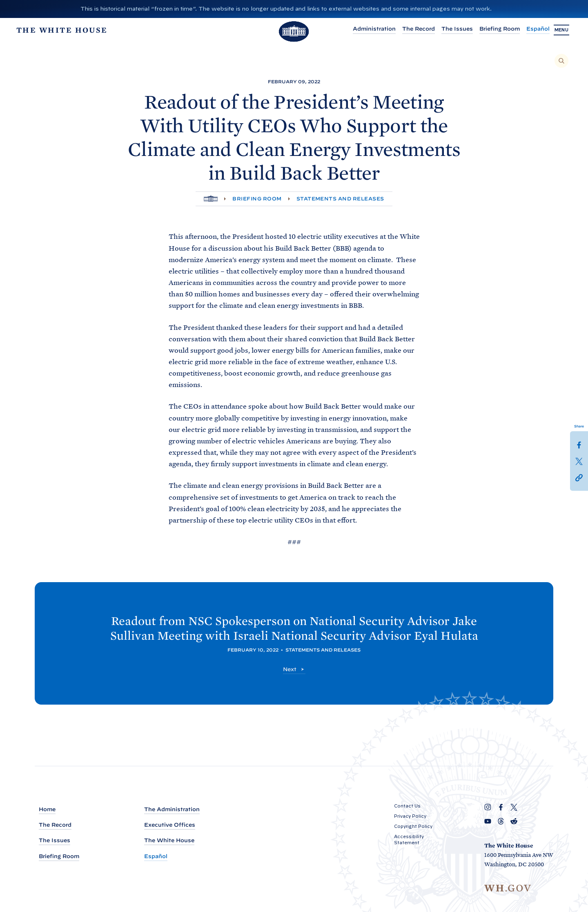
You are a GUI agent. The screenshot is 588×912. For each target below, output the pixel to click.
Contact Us (407, 806)
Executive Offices (170, 825)
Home (47, 810)
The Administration (172, 810)
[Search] (561, 61)
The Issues (449, 30)
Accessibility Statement (409, 840)
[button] (579, 477)
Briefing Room (491, 30)
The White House (169, 841)
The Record (410, 30)
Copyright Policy (413, 827)
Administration (366, 30)
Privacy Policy (410, 816)
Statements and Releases (340, 199)
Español (530, 30)
